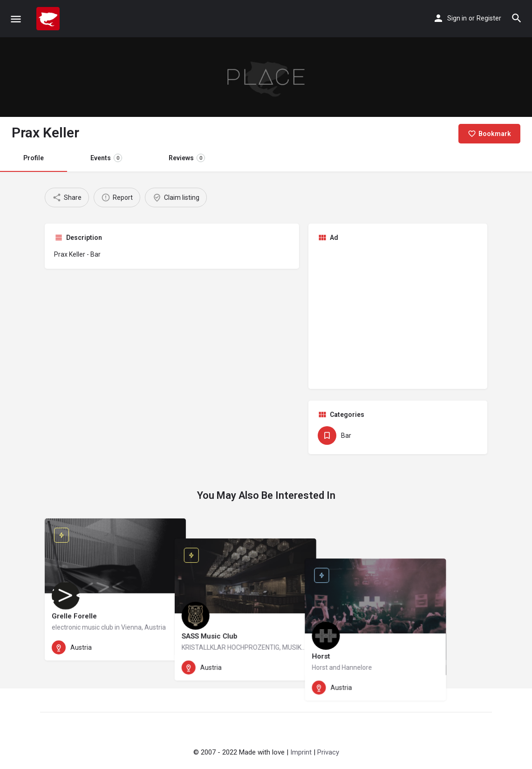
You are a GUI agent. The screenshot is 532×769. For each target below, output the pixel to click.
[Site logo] (49, 19)
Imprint (301, 752)
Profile (34, 158)
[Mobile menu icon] (16, 19)
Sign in (457, 18)
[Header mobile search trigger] (517, 18)
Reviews (187, 158)
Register (489, 18)
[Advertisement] (398, 314)
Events (106, 158)
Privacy (328, 752)
